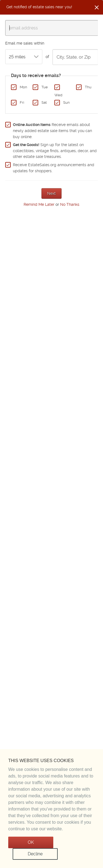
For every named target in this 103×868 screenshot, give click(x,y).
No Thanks (70, 204)
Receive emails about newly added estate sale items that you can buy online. (52, 131)
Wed (58, 95)
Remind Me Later (39, 204)
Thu (88, 87)
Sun (66, 102)
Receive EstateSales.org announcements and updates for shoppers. (54, 168)
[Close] (97, 7)
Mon (23, 87)
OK (31, 842)
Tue (45, 87)
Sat (44, 102)
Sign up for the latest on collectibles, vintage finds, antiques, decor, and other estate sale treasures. (55, 151)
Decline (35, 854)
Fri (22, 102)
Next (51, 193)
